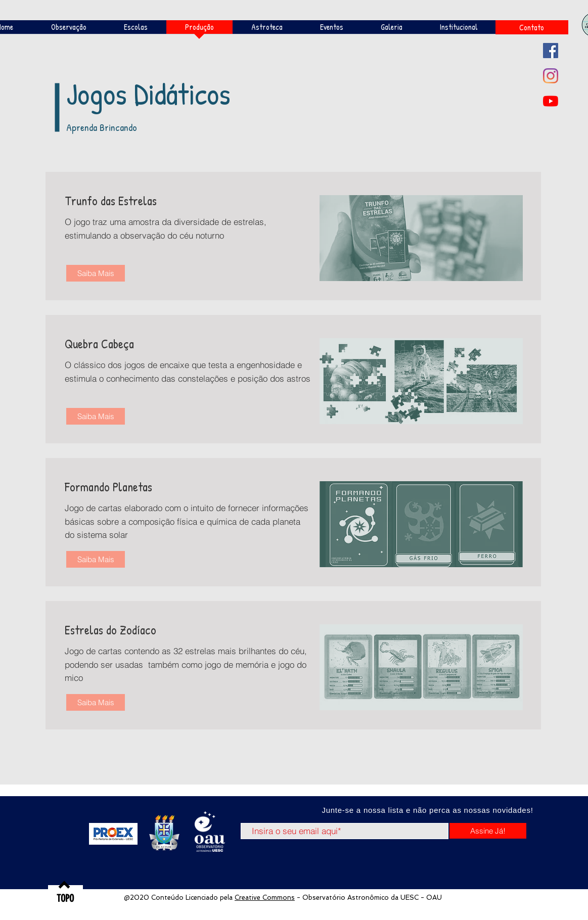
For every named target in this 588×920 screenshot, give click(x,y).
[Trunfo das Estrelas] (136, 201)
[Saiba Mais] (96, 273)
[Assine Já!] (488, 831)
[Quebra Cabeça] (136, 344)
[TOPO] (65, 898)
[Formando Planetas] (136, 487)
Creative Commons (265, 898)
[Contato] (532, 27)
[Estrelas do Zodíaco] (136, 630)
